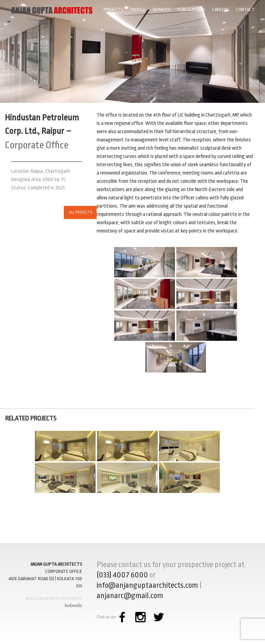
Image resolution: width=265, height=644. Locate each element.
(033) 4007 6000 (122, 575)
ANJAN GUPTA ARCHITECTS (56, 564)
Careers (221, 9)
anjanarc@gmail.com (130, 596)
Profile (138, 9)
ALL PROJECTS (66, 212)
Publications (191, 9)
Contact (245, 9)
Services (161, 9)
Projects (113, 9)
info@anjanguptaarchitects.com (147, 585)
